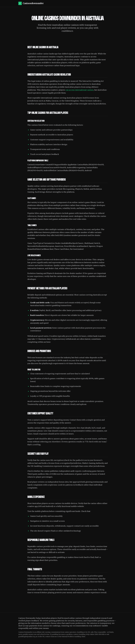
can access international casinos (80, 90)
